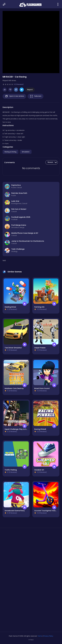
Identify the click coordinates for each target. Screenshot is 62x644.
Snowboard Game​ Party (15, 511)
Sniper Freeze (40, 348)
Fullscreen (35, 96)
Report (30, 90)
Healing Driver (10, 307)
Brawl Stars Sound (42, 388)
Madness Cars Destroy (14, 388)
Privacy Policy (48, 636)
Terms (40, 636)
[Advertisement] (31, 549)
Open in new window (14, 96)
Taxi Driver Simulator (13, 348)
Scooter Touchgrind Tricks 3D (47, 511)
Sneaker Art (39, 470)
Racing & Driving (10, 152)
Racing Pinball (40, 429)
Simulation (26, 152)
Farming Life (39, 307)
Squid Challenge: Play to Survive (18, 429)
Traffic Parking (11, 470)
